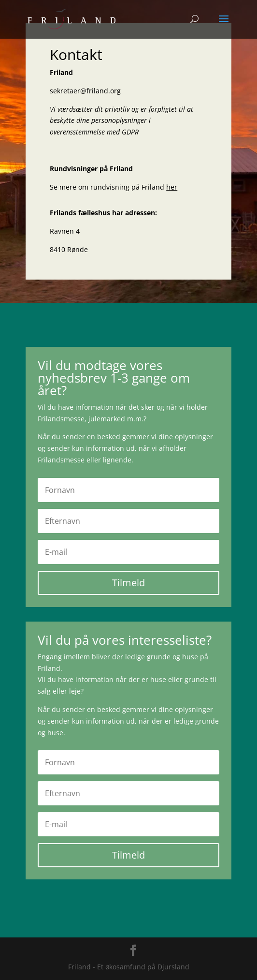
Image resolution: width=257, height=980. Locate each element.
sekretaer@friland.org (85, 91)
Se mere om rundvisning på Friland (114, 187)
